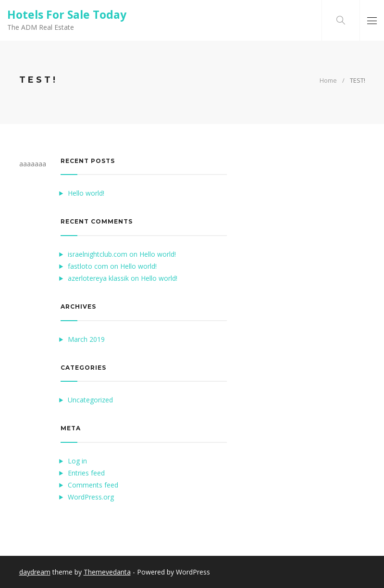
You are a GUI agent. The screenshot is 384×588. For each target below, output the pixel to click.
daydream (35, 572)
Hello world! (86, 193)
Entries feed (86, 473)
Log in (77, 461)
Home (328, 80)
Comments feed (93, 485)
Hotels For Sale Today (67, 14)
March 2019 (86, 339)
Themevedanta (107, 572)
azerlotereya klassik (98, 278)
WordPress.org (91, 497)
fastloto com (88, 266)
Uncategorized (90, 400)
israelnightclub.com (98, 254)
